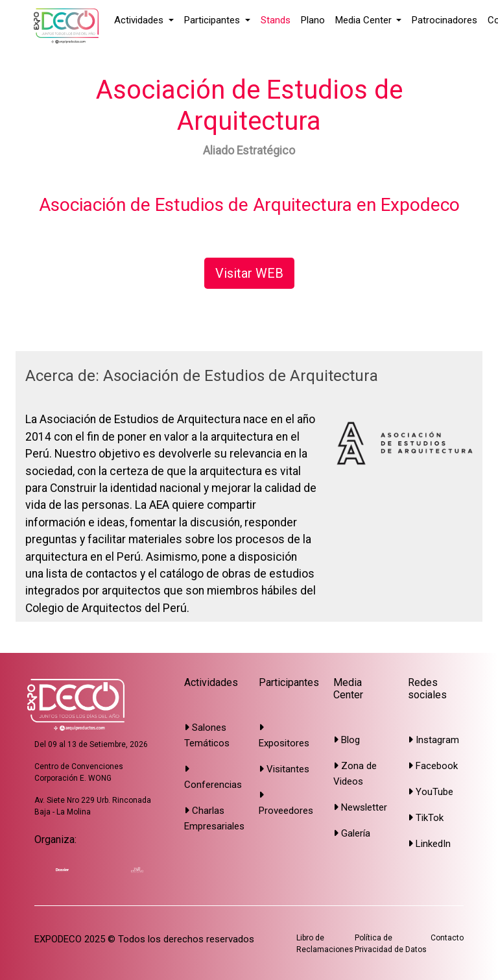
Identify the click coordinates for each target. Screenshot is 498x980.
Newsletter (360, 807)
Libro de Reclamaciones (325, 944)
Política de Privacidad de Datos (391, 944)
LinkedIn (429, 844)
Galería (352, 833)
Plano (313, 20)
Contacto (447, 938)
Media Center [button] (365, 20)
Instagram (433, 740)
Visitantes (284, 769)
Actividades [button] (140, 20)
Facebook (433, 766)
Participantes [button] (213, 20)
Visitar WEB (249, 273)
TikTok (426, 818)
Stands (276, 20)
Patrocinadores (445, 20)
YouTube (431, 792)
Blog (347, 740)
